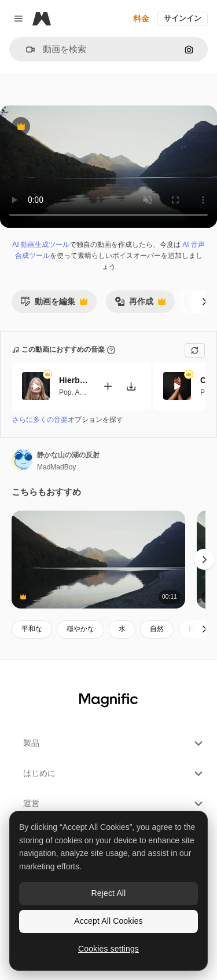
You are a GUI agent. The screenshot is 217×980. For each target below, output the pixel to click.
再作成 (140, 305)
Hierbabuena (73, 380)
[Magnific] (42, 19)
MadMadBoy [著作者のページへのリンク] (56, 467)
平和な (32, 629)
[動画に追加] (108, 386)
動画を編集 (54, 305)
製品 (114, 744)
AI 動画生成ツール (41, 245)
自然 (157, 629)
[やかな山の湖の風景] (98, 560)
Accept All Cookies (108, 921)
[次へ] (204, 301)
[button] (26, 50)
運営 (114, 804)
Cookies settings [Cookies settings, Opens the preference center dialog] (108, 949)
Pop (65, 392)
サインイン (183, 18)
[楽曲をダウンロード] (131, 386)
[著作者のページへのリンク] (22, 460)
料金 (141, 19)
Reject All (109, 893)
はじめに (114, 774)
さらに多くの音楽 (40, 420)
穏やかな (80, 629)
